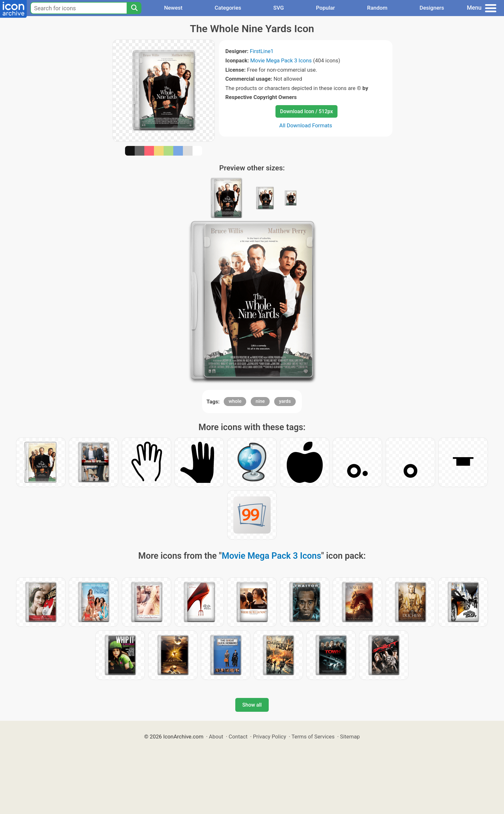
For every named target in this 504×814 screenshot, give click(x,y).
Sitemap (350, 737)
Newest (173, 8)
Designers (432, 8)
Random (377, 8)
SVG (279, 8)
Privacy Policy (270, 737)
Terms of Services (313, 737)
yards (285, 401)
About (216, 737)
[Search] (134, 8)
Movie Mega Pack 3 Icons (281, 60)
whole (235, 401)
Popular (325, 8)
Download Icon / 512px (306, 111)
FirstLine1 (262, 51)
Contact (238, 737)
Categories (228, 8)
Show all (252, 705)
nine (260, 401)
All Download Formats (306, 125)
